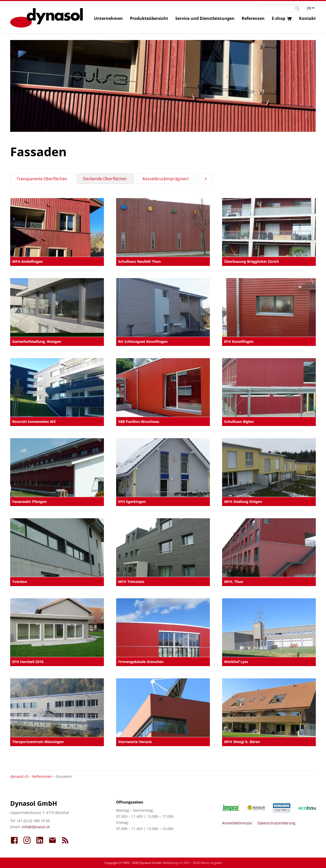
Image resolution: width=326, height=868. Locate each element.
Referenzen (253, 18)
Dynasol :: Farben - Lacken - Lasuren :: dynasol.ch (46, 18)
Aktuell (65, 840)
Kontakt (307, 18)
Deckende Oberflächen (105, 179)
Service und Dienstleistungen (205, 18)
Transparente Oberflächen (42, 179)
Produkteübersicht (149, 18)
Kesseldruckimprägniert (166, 179)
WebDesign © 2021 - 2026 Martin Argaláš (192, 863)
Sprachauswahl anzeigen (311, 9)
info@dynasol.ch (36, 827)
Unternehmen (108, 18)
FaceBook (14, 840)
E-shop (279, 18)
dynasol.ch (19, 776)
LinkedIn (40, 840)
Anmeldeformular (237, 823)
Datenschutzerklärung (276, 823)
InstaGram (27, 840)
